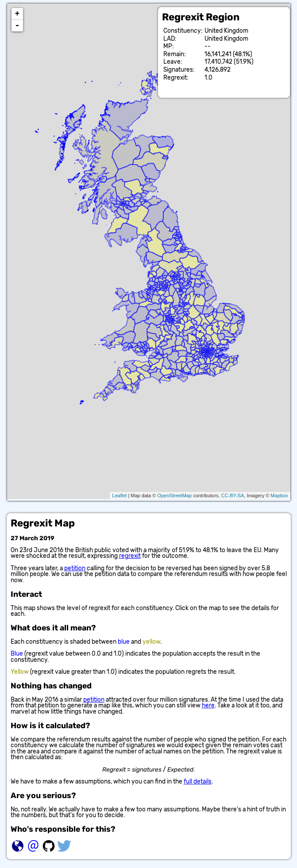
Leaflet (119, 495)
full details (198, 781)
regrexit (130, 556)
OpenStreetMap (174, 495)
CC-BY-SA (233, 495)
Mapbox (279, 495)
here (208, 705)
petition (75, 568)
